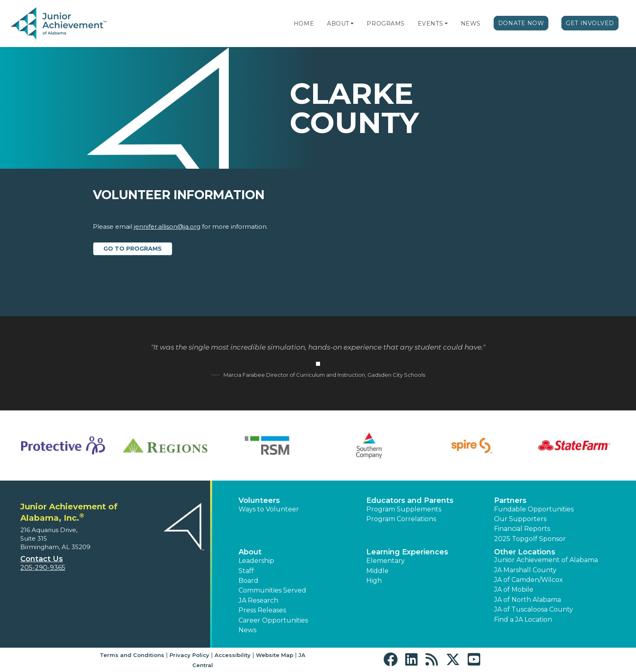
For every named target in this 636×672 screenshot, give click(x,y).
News (471, 24)
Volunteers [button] (259, 500)
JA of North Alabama (527, 600)
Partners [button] (510, 500)
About (338, 24)
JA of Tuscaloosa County (534, 609)
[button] (352, 24)
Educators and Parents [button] (410, 500)
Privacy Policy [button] (189, 655)
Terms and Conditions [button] (132, 655)
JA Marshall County (525, 570)
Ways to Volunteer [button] (269, 509)
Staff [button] (246, 571)
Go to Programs (133, 249)
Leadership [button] (256, 561)
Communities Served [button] (272, 590)
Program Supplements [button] (404, 509)
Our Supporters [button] (520, 519)
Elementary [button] (386, 561)
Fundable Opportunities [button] (534, 509)
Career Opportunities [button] (273, 620)
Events (430, 24)
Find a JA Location (523, 619)
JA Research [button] (258, 600)
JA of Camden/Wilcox (529, 580)
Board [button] (248, 581)
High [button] (374, 581)
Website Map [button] (275, 655)
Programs (386, 24)
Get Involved (590, 23)
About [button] (250, 552)
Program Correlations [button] (401, 519)
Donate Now (521, 23)
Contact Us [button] (42, 559)
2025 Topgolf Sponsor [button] (530, 539)
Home (304, 24)
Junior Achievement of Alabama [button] (546, 560)
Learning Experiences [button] (407, 552)
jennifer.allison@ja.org (167, 227)
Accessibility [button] (233, 655)
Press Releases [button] (262, 610)
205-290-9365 (43, 568)
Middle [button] (377, 571)
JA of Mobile (514, 589)
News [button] (247, 630)
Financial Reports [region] (522, 529)
